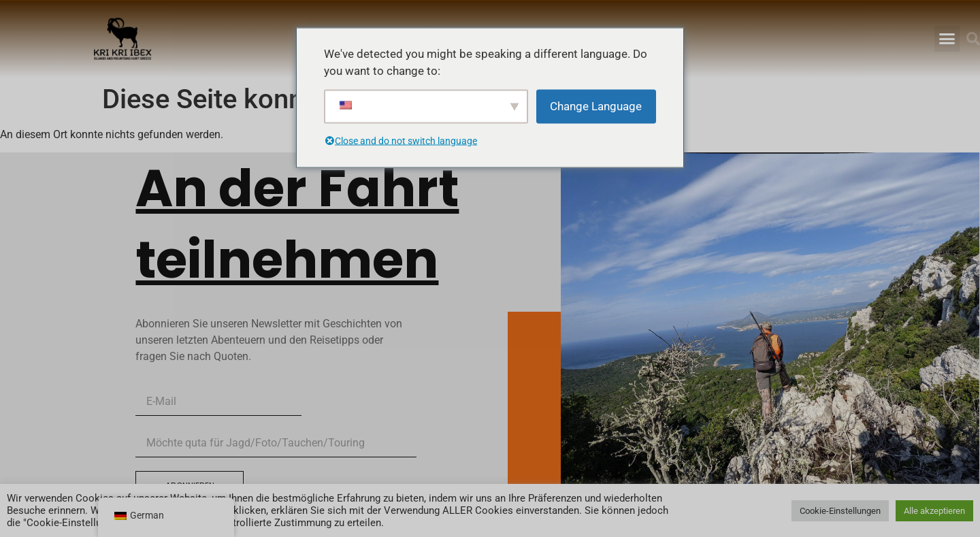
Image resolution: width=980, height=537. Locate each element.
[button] (947, 39)
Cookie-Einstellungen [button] (840, 511)
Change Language (596, 105)
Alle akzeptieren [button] (934, 511)
